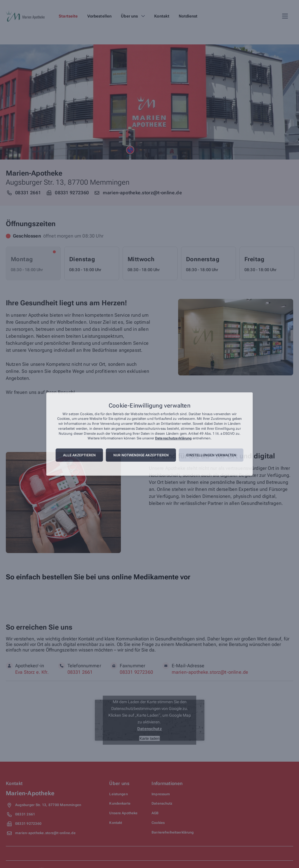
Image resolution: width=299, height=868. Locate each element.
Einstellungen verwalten (211, 455)
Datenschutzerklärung (173, 439)
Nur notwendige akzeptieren (141, 455)
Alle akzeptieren (79, 455)
